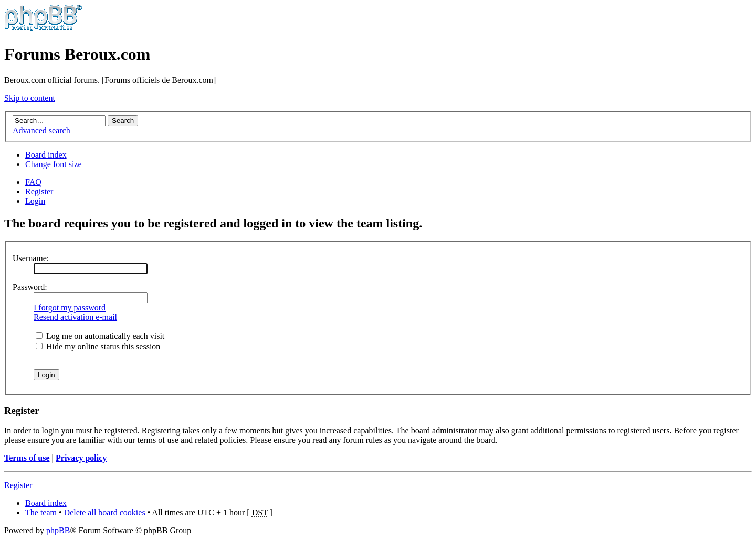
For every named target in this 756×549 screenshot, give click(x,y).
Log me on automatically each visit (100, 336)
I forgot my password (70, 308)
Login (35, 201)
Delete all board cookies (105, 512)
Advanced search (41, 131)
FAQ (33, 182)
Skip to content (30, 98)
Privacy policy (81, 458)
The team (41, 512)
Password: (30, 287)
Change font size (54, 164)
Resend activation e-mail (75, 317)
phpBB (58, 530)
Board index (46, 155)
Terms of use (27, 458)
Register (39, 191)
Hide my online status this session (98, 346)
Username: (31, 258)
